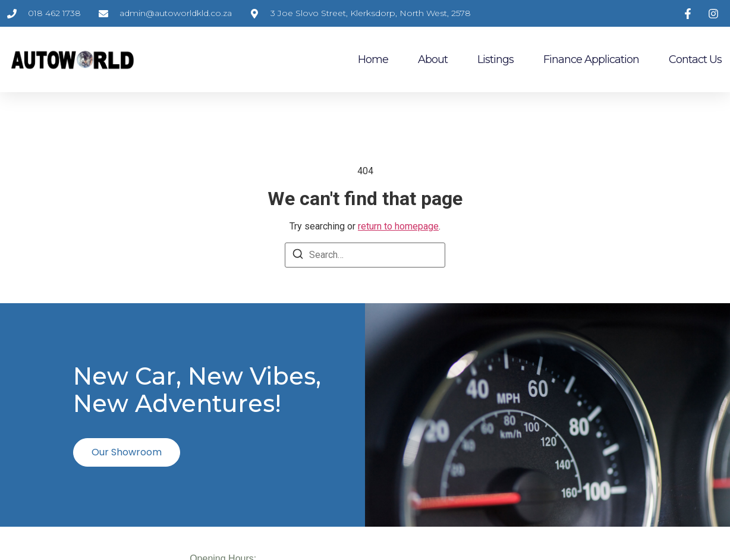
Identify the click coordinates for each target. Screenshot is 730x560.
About (433, 59)
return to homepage (398, 226)
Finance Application (591, 59)
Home (373, 59)
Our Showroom (127, 452)
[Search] (298, 256)
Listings (495, 59)
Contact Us (695, 59)
